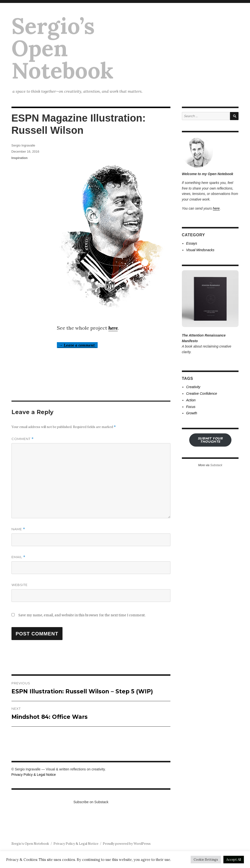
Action (191, 400)
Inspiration (20, 158)
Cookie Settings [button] (206, 860)
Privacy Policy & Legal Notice (34, 775)
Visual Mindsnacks (200, 250)
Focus (191, 407)
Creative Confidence (202, 394)
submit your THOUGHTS (210, 440)
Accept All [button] (234, 860)
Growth (192, 413)
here (113, 328)
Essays (192, 243)
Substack (216, 465)
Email (18, 557)
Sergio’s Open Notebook (62, 48)
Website (20, 585)
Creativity (193, 387)
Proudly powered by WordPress (127, 844)
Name (18, 529)
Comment (23, 439)
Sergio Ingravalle (23, 145)
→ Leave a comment (77, 345)
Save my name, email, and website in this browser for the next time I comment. (82, 615)
